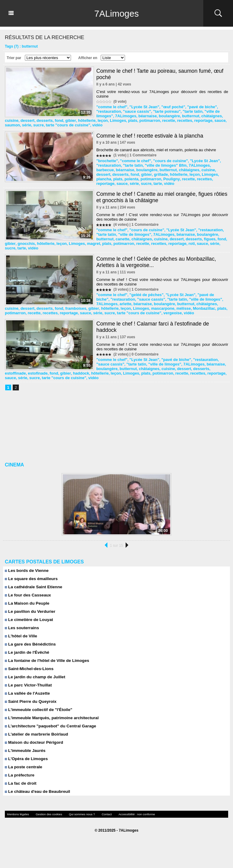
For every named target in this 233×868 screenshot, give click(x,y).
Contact (97, 811)
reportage (64, 124)
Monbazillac (31, 307)
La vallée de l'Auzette (26, 690)
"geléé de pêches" (143, 290)
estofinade (212, 366)
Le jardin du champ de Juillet (34, 674)
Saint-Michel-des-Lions (28, 665)
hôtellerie (172, 119)
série (107, 124)
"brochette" (106, 159)
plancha (186, 172)
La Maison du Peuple (26, 600)
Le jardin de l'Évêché (26, 649)
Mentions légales (17, 811)
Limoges (202, 119)
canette (103, 235)
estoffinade (192, 366)
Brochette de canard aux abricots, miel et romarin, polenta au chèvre (156, 148)
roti (43, 243)
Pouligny (125, 176)
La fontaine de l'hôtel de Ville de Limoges (45, 657)
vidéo (173, 124)
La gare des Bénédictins (29, 641)
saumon (94, 124)
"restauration (108, 111)
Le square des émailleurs (30, 575)
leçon (187, 119)
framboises (133, 302)
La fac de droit (20, 780)
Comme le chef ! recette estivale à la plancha (151, 134)
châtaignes (204, 115)
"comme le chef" (111, 107)
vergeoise (210, 307)
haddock (125, 370)
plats (215, 119)
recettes (47, 124)
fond (147, 119)
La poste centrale (23, 764)
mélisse (12, 307)
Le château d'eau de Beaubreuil (36, 788)
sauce (80, 124)
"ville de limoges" (121, 231)
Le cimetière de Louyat (28, 616)
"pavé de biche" (195, 107)
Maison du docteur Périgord (33, 739)
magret (167, 239)
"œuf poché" (168, 107)
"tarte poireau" (162, 111)
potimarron (14, 124)
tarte (222, 176)
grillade (125, 172)
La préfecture (19, 772)
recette (32, 124)
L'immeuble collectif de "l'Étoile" (37, 706)
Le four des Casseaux (27, 592)
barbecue (212, 163)
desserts (133, 119)
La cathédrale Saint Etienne (32, 584)
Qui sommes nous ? (74, 811)
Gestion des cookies (45, 811)
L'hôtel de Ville (20, 633)
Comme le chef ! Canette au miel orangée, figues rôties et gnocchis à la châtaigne (155, 194)
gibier (158, 119)
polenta (213, 172)
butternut (184, 115)
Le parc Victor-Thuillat (27, 682)
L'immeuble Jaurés (24, 747)
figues (184, 235)
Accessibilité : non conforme (125, 811)
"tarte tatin (186, 111)
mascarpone (214, 302)
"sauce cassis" (134, 111)
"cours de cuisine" (165, 159)
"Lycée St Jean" (141, 107)
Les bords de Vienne (26, 567)
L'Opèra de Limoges (25, 755)
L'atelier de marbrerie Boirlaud (35, 731)
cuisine (102, 119)
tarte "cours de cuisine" (146, 124)
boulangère (164, 115)
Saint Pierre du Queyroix (29, 698)
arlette (102, 298)
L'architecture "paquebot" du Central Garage (48, 723)
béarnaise (144, 115)
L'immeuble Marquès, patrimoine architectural (50, 714)
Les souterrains (21, 624)
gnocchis (104, 239)
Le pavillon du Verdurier (29, 608)
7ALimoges (116, 13)
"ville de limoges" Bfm (161, 163)
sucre (119, 124)
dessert (117, 119)
